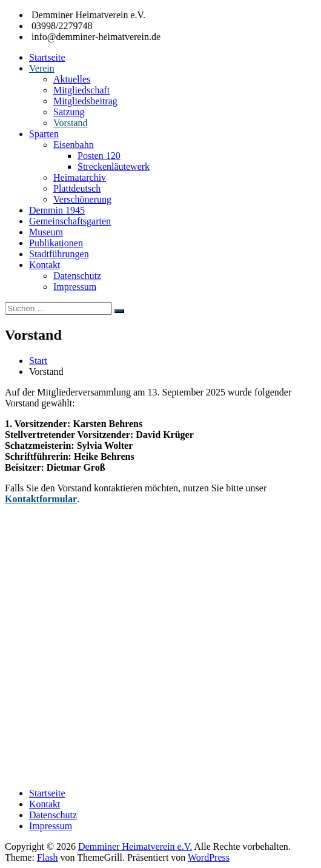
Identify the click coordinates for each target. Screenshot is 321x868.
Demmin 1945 (57, 210)
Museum (46, 232)
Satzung (69, 112)
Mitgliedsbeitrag (85, 101)
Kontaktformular (41, 499)
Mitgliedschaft (81, 90)
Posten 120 (99, 156)
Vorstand (71, 123)
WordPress (209, 857)
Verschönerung (82, 199)
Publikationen (56, 243)
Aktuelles (72, 79)
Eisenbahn (74, 145)
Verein (42, 68)
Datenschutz (77, 276)
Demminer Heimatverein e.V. (135, 846)
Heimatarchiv (80, 177)
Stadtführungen (59, 254)
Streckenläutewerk (114, 167)
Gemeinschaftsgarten (70, 221)
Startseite (47, 57)
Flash (48, 857)
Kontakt (45, 265)
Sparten (44, 134)
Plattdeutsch (77, 188)
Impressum (75, 287)
